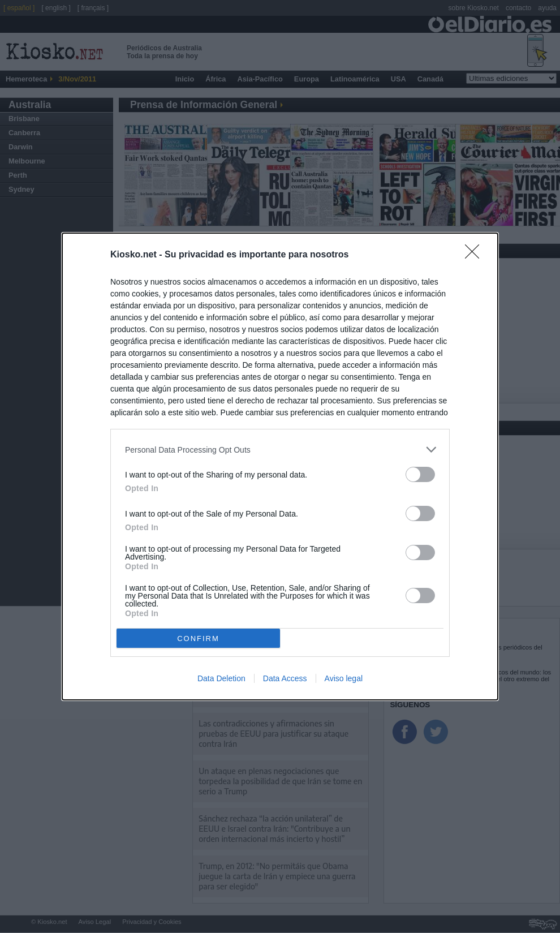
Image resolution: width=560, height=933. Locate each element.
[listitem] (280, 450)
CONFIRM (198, 639)
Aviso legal (344, 678)
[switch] (420, 474)
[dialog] (280, 466)
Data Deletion (221, 678)
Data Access (285, 678)
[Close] (476, 255)
